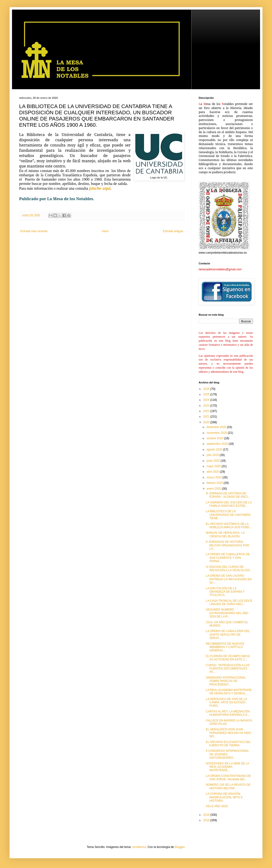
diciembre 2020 (217, 427)
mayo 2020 (214, 466)
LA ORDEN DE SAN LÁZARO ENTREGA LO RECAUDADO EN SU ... (229, 579)
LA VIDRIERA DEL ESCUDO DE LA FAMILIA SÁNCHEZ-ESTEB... (229, 504)
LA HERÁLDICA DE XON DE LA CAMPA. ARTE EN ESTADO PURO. (226, 703)
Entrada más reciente (34, 231)
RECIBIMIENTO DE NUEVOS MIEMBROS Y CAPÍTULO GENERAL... (225, 647)
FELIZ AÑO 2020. (217, 806)
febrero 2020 (215, 483)
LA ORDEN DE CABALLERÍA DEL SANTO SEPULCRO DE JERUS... (228, 635)
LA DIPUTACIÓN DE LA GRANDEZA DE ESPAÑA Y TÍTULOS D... (225, 592)
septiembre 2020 (218, 444)
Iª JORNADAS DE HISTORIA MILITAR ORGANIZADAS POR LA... (227, 545)
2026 (207, 389)
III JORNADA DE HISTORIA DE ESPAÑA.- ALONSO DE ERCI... (228, 495)
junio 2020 (214, 461)
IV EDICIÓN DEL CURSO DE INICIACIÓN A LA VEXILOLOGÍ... (229, 569)
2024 (207, 400)
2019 (207, 815)
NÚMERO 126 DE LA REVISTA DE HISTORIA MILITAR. (228, 786)
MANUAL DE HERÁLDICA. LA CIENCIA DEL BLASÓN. (225, 534)
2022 (207, 411)
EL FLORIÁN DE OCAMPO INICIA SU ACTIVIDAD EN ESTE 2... (228, 658)
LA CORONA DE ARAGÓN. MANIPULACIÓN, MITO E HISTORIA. (224, 797)
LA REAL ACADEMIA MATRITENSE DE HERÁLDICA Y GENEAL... (229, 692)
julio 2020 (213, 455)
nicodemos (139, 847)
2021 (207, 417)
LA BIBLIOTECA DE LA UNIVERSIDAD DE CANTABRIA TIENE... (228, 515)
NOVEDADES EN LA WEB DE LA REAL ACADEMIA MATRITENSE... (227, 767)
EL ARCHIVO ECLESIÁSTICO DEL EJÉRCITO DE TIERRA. (228, 744)
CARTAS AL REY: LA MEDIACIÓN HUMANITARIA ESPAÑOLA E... (228, 713)
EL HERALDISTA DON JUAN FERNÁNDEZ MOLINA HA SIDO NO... (228, 733)
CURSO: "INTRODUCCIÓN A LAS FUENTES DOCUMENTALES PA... (228, 669)
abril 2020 (213, 472)
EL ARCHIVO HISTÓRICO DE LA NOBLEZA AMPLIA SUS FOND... (229, 526)
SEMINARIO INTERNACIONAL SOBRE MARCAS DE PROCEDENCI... (226, 681)
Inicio (105, 231)
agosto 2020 (215, 450)
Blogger (180, 847)
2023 (207, 406)
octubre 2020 (215, 438)
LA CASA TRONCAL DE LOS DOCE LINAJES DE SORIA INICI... (229, 602)
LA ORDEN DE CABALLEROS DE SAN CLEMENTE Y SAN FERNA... (228, 558)
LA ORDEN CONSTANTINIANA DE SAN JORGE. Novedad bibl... (228, 778)
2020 (207, 422)
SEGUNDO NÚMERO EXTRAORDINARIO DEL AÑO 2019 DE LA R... (227, 613)
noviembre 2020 (217, 433)
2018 (207, 820)
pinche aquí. (100, 188)
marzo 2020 (215, 477)
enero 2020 (214, 489)
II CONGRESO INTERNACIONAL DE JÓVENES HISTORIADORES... (227, 754)
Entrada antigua (173, 231)
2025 (207, 394)
